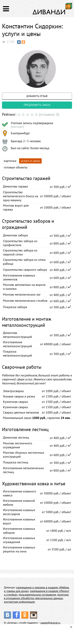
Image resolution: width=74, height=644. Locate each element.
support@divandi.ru (50, 623)
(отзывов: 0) (49, 114)
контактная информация (19, 602)
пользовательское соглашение (37, 595)
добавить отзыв (37, 96)
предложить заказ (37, 105)
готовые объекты (16, 167)
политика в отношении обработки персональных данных (36, 596)
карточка (10, 161)
